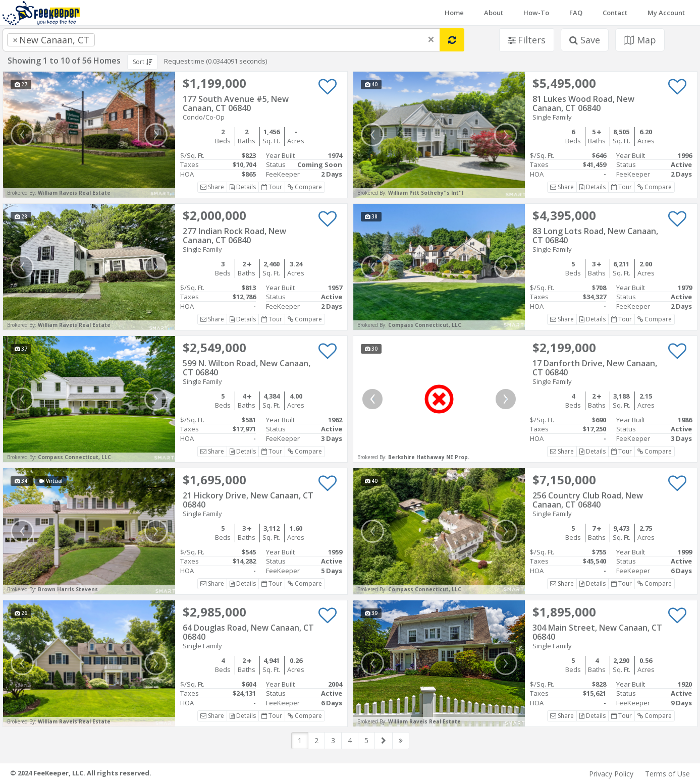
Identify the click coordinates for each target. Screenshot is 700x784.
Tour (272, 187)
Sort (142, 62)
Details (243, 187)
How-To (536, 13)
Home (454, 13)
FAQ (576, 13)
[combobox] (221, 40)
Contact (615, 13)
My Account (666, 13)
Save (585, 40)
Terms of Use (667, 774)
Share (212, 187)
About (494, 13)
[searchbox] (118, 40)
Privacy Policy (611, 774)
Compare (305, 187)
